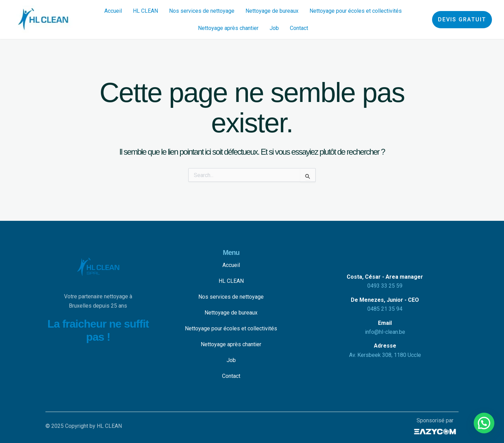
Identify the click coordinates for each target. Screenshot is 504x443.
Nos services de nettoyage (202, 11)
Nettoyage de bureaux (272, 11)
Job (274, 28)
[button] (462, 20)
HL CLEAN (145, 11)
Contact (299, 28)
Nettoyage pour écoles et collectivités (356, 11)
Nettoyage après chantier (228, 28)
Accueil (113, 11)
